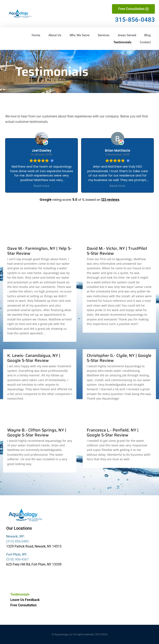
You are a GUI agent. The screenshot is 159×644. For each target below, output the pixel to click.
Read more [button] (42, 186)
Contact (145, 42)
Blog (148, 35)
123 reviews (110, 200)
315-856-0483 (135, 20)
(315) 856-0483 (17, 541)
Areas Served (127, 35)
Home (36, 35)
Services (104, 35)
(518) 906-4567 (17, 559)
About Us (55, 35)
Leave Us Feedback (25, 600)
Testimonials (122, 42)
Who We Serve (79, 35)
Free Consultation (23, 605)
